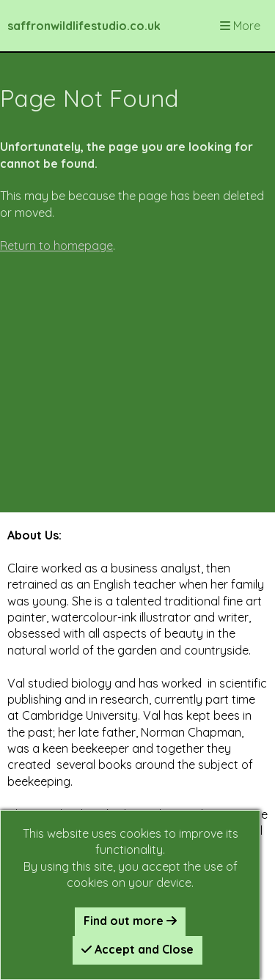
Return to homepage (56, 246)
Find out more (130, 921)
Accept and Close (137, 949)
